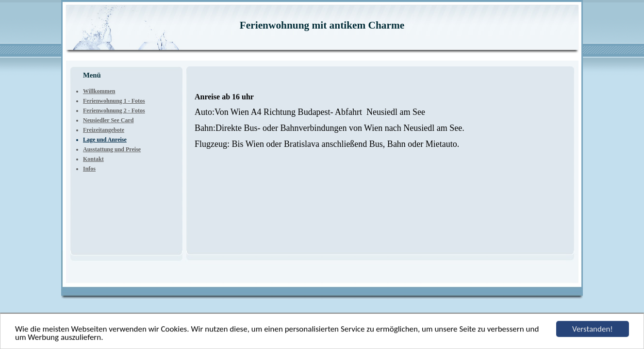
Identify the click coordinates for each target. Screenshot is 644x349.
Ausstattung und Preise (112, 149)
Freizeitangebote (104, 130)
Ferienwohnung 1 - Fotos (114, 101)
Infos (89, 169)
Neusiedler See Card (108, 120)
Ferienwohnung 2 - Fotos (114, 111)
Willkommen (99, 91)
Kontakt (93, 159)
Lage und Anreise (105, 140)
